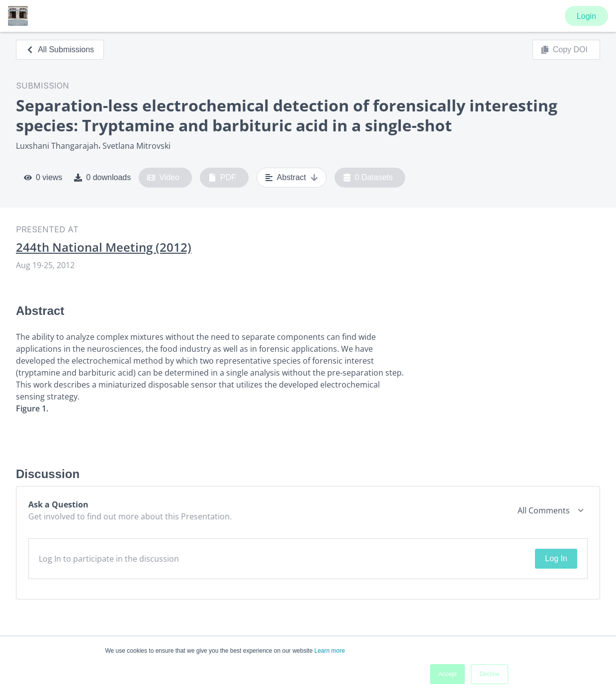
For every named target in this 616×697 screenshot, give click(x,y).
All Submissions (60, 50)
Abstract (292, 178)
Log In (556, 558)
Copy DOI (564, 50)
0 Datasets (368, 178)
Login (586, 16)
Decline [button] (489, 674)
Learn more (329, 651)
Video (163, 178)
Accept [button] (448, 674)
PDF (222, 178)
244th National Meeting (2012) (104, 247)
